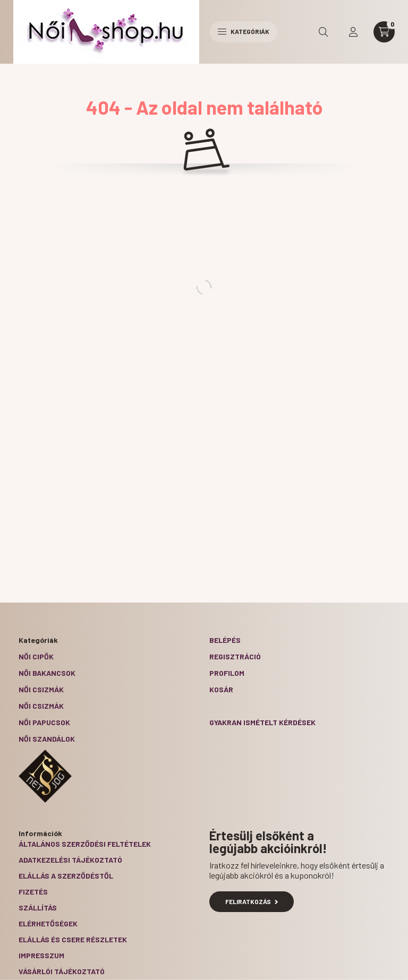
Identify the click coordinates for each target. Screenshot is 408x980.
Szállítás (38, 908)
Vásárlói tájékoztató (62, 971)
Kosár (221, 689)
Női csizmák (41, 689)
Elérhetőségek (48, 923)
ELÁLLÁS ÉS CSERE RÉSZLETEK (73, 939)
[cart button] (384, 32)
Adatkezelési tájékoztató (70, 860)
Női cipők (36, 656)
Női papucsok (44, 722)
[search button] (324, 32)
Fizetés (33, 892)
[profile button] (353, 32)
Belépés (225, 640)
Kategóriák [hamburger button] (244, 31)
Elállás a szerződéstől (66, 876)
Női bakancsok (47, 673)
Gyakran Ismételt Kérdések (262, 722)
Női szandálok (47, 739)
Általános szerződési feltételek (85, 844)
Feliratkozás (252, 901)
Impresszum (41, 955)
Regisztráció (235, 656)
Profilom (227, 673)
